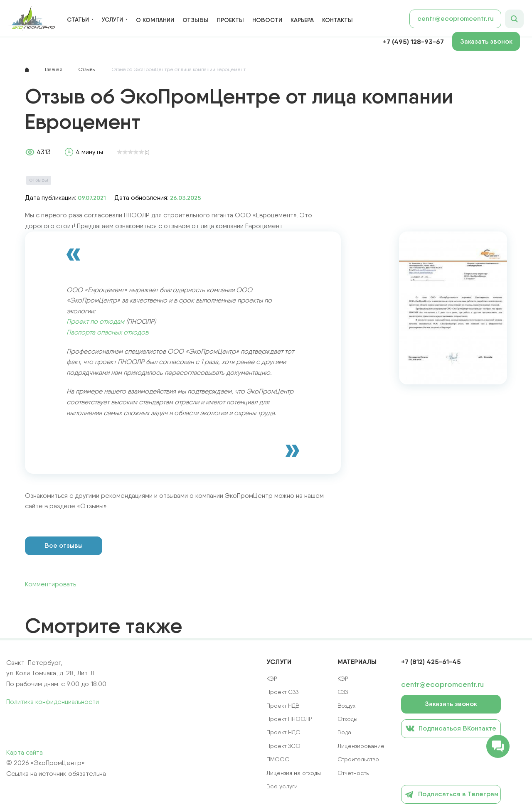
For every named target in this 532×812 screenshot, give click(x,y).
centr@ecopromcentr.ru (456, 18)
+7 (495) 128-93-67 (413, 42)
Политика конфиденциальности (53, 702)
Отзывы (196, 20)
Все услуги (282, 786)
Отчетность (353, 773)
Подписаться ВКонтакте (451, 728)
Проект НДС (283, 732)
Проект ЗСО (283, 746)
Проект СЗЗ (282, 692)
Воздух (346, 706)
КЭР (343, 679)
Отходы (347, 719)
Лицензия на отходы (294, 773)
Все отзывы (64, 545)
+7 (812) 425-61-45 (431, 662)
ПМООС (278, 759)
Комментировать (50, 584)
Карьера (302, 20)
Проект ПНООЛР (289, 719)
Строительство (358, 759)
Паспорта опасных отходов (107, 332)
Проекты (230, 20)
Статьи (78, 20)
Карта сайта (25, 752)
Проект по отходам (95, 321)
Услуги (112, 20)
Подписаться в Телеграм (451, 795)
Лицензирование (361, 746)
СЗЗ (343, 692)
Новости (267, 20)
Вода (344, 732)
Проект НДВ (283, 706)
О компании (155, 20)
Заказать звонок (486, 41)
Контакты (337, 20)
